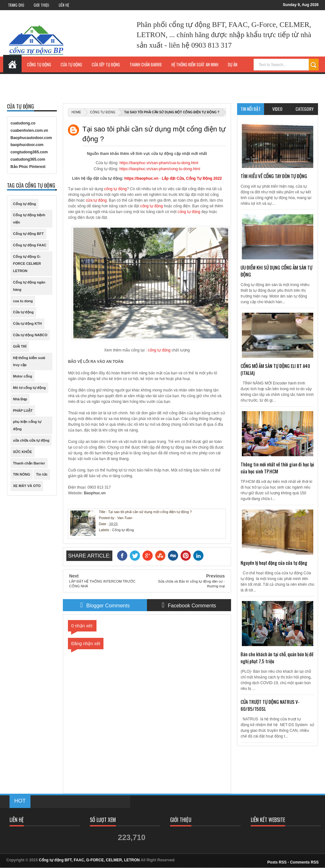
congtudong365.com (29, 152)
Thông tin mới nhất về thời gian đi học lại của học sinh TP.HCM (277, 468)
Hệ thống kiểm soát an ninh (195, 64)
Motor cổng (23, 376)
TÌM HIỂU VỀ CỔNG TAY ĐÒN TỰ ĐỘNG (274, 176)
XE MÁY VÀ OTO (27, 486)
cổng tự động (115, 189)
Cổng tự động (39, 64)
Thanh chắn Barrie (146, 64)
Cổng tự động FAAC (30, 245)
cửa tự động (96, 200)
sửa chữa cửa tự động (31, 440)
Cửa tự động (71, 64)
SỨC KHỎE (23, 452)
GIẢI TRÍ (20, 346)
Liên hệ (275, 78)
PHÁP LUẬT (23, 411)
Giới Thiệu (41, 5)
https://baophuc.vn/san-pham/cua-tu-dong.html (159, 163)
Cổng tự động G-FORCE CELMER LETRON (27, 264)
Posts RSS (277, 862)
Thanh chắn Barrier (29, 463)
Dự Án (233, 64)
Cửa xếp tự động (106, 64)
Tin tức (42, 474)
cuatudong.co (23, 123)
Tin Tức (253, 78)
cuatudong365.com (28, 159)
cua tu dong (23, 301)
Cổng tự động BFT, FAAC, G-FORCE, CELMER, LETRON (89, 860)
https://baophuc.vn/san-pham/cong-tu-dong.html (160, 169)
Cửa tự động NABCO (30, 335)
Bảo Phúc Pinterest (28, 167)
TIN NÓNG (22, 474)
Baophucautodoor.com (31, 138)
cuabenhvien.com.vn (29, 130)
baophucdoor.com (27, 145)
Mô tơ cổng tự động (29, 388)
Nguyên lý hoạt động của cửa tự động (274, 563)
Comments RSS (304, 862)
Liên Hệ (64, 5)
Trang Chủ (16, 5)
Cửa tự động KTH (27, 324)
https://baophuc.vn (141, 178)
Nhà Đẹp (20, 399)
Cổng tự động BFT (28, 234)
